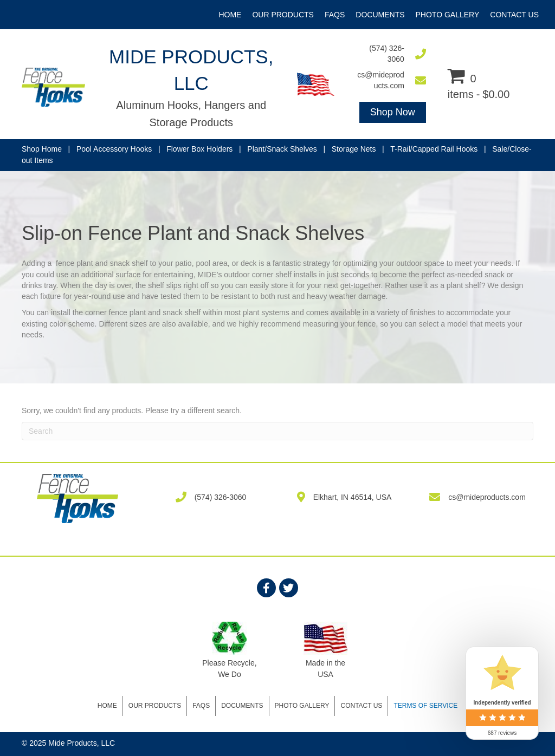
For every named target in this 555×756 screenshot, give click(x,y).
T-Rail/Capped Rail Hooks (434, 149)
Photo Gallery (302, 706)
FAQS (201, 706)
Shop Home (42, 149)
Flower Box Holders (199, 149)
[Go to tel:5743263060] (391, 54)
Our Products (155, 706)
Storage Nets (354, 149)
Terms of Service (425, 706)
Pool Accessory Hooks (114, 149)
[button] (393, 112)
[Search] (277, 431)
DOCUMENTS (242, 706)
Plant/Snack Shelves (282, 149)
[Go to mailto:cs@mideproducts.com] (391, 80)
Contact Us (361, 706)
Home (107, 706)
